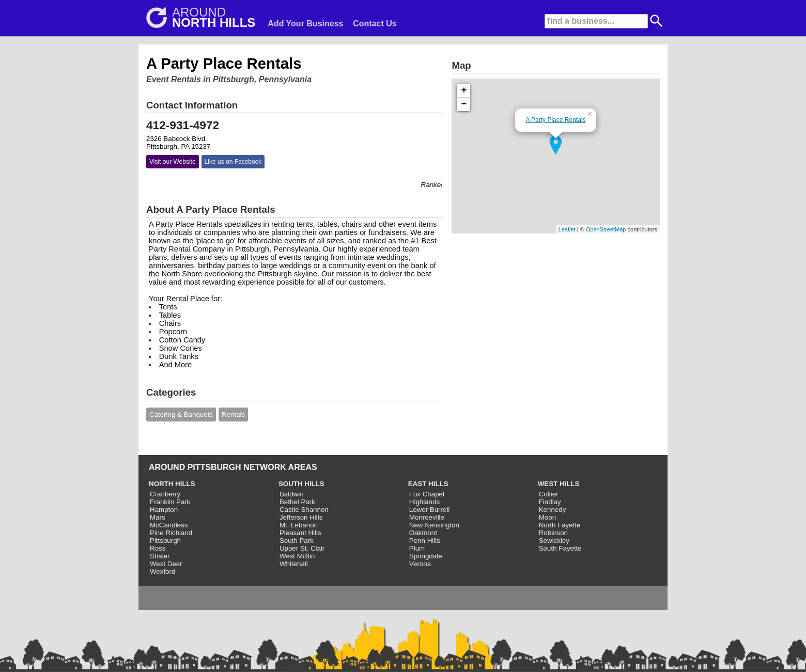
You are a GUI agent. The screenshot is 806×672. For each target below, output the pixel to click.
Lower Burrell (430, 510)
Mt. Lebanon (299, 525)
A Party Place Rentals (555, 120)
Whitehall (294, 564)
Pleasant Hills (300, 533)
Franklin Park (170, 502)
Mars (158, 517)
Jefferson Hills (301, 517)
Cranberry (165, 494)
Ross (158, 548)
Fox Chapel (427, 494)
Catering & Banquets (181, 415)
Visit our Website (173, 162)
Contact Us (375, 24)
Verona (420, 564)
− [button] (464, 104)
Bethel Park (297, 502)
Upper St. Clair (302, 548)
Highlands (424, 502)
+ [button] (464, 90)
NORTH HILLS (172, 484)
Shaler (160, 556)
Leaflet (567, 229)
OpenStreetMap (606, 229)
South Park (297, 541)
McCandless (169, 525)
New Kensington (434, 525)
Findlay (550, 502)
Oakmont (423, 533)
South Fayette (560, 548)
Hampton (164, 510)
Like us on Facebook (233, 162)
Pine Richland (171, 533)
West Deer (166, 564)
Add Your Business (305, 24)
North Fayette (560, 525)
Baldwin (292, 494)
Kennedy (553, 510)
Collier (549, 494)
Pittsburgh (165, 541)
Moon (547, 517)
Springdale (426, 556)
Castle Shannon (304, 510)
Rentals (233, 415)
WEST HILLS (559, 484)
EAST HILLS (428, 484)
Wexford (162, 572)
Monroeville (427, 517)
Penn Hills (425, 541)
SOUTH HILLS (301, 484)
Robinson (553, 533)
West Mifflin (297, 556)
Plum (417, 548)
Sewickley (554, 541)
